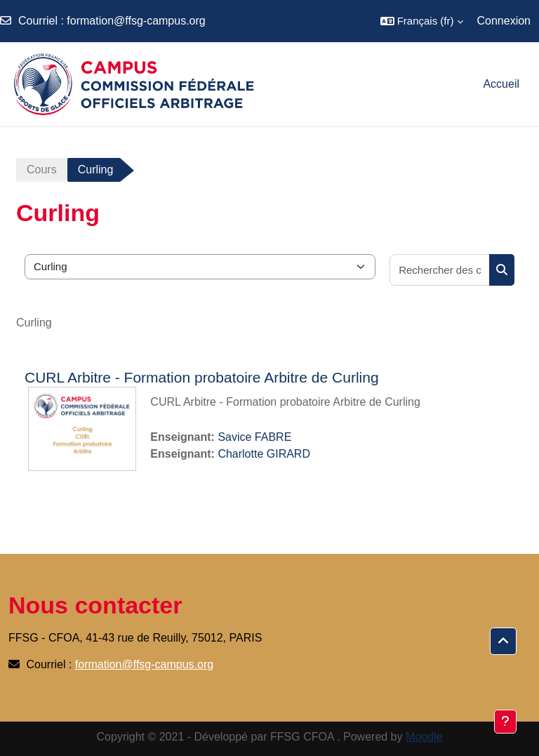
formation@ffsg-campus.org (136, 21)
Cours (42, 170)
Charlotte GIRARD (264, 454)
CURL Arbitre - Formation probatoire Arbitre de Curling (202, 377)
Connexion (504, 21)
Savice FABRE (254, 437)
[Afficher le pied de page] (505, 722)
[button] (422, 21)
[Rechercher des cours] (440, 270)
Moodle (424, 737)
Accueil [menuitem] (501, 84)
